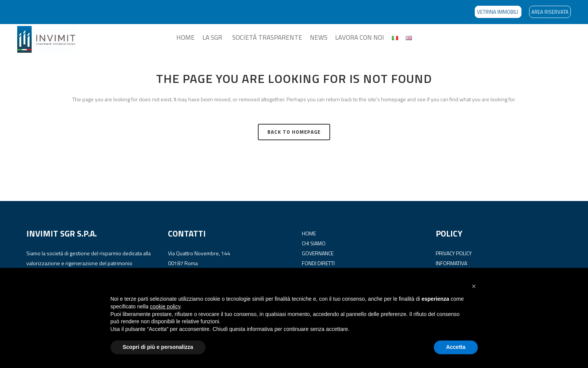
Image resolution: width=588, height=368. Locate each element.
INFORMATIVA (451, 263)
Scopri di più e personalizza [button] (158, 347)
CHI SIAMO (314, 243)
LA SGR (212, 37)
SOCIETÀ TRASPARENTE (267, 37)
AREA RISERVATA (550, 12)
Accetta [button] (456, 347)
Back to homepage (294, 132)
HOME (186, 37)
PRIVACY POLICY (454, 253)
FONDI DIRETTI (318, 263)
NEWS (319, 37)
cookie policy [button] (165, 306)
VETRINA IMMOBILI (498, 12)
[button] (474, 286)
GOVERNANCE (318, 253)
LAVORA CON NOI (360, 37)
